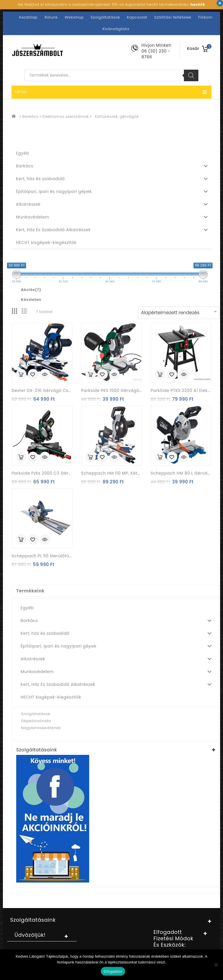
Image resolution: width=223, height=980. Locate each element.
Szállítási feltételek (173, 17)
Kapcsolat (137, 17)
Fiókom (205, 17)
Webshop (74, 17)
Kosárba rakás (21, 374)
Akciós (31, 290)
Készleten (31, 300)
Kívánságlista (116, 29)
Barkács (31, 116)
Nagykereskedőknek (41, 728)
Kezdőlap (28, 17)
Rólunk (51, 17)
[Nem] (216, 965)
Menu (111, 92)
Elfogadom (113, 971)
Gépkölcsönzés (36, 721)
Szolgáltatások (105, 17)
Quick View (45, 375)
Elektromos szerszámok (66, 116)
